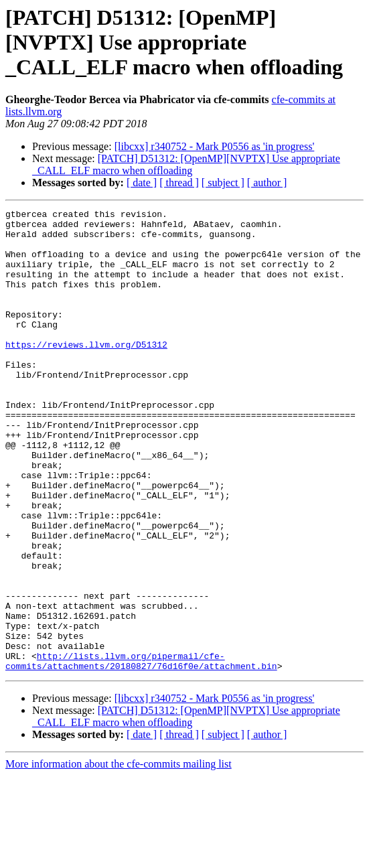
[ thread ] (179, 183)
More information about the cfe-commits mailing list (119, 856)
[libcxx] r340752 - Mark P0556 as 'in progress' (215, 146)
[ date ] (142, 183)
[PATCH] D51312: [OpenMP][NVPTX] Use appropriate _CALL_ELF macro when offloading (186, 164)
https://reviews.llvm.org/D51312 (86, 372)
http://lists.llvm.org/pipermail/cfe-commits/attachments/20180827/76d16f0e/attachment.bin (141, 752)
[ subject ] (223, 183)
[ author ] (267, 183)
